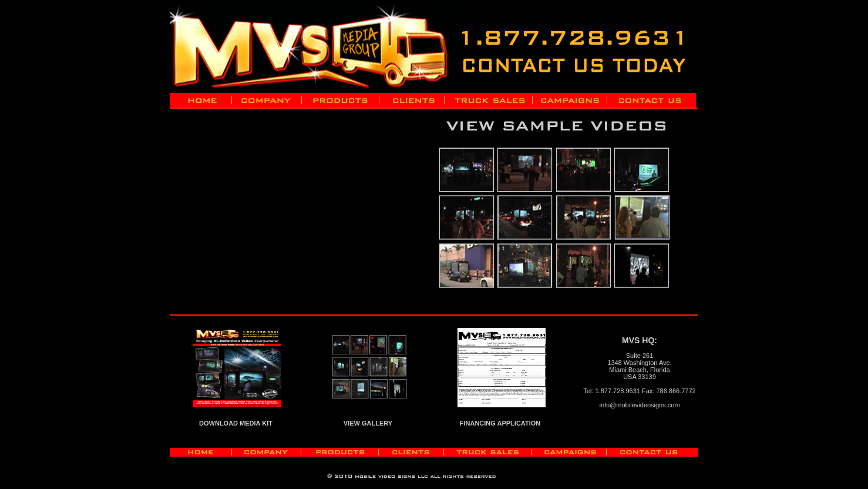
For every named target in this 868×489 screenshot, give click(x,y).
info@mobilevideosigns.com (639, 405)
